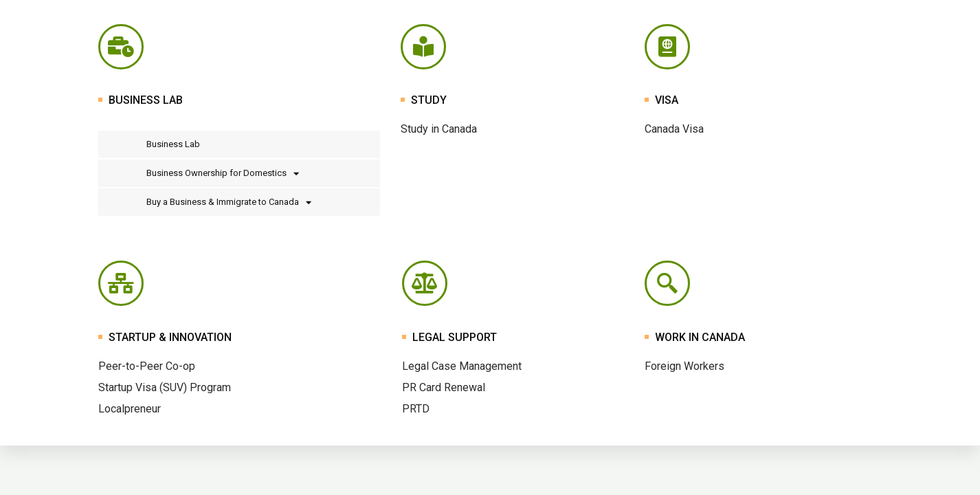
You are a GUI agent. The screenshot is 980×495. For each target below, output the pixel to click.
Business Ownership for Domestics (223, 174)
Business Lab (173, 144)
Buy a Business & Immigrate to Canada (229, 202)
